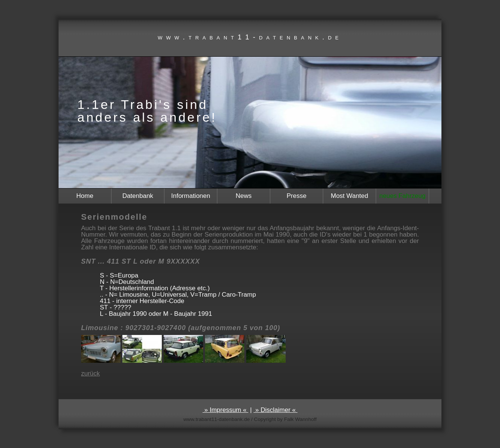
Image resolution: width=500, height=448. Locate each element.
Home (85, 196)
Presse (297, 196)
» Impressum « (226, 410)
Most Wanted (349, 196)
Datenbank (138, 196)
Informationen (191, 196)
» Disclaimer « (275, 410)
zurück (90, 373)
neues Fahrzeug (403, 196)
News (244, 196)
